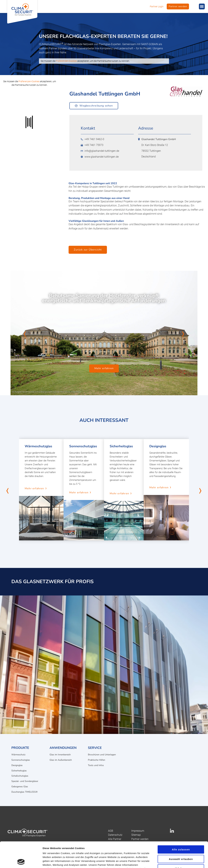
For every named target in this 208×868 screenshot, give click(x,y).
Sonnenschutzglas (21, 760)
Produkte (20, 748)
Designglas (17, 765)
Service (95, 748)
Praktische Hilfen (97, 760)
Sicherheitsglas (19, 771)
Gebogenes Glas (20, 787)
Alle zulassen (181, 825)
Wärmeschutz (18, 755)
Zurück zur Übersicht (88, 250)
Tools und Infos (96, 765)
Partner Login (157, 6)
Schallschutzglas (20, 776)
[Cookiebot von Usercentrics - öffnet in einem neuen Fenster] (21, 862)
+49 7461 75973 (92, 145)
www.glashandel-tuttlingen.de (100, 157)
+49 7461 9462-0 (92, 139)
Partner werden (178, 6)
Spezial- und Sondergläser (25, 781)
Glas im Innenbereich (60, 755)
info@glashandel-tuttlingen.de (100, 151)
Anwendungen (63, 748)
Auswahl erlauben (181, 835)
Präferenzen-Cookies (66, 61)
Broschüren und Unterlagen (102, 755)
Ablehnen (181, 844)
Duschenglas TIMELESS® (24, 792)
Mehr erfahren (104, 369)
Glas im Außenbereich (61, 760)
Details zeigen (173, 862)
